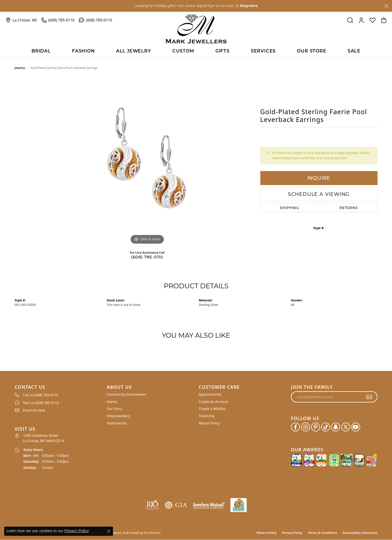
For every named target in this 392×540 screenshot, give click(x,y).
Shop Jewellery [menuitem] (118, 416)
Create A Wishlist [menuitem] (212, 409)
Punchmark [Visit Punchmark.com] (152, 533)
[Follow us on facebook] (295, 427)
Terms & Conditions (323, 533)
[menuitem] (58, 395)
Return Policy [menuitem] (210, 423)
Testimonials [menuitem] (117, 423)
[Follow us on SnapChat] (336, 427)
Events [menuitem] (112, 402)
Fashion (83, 51)
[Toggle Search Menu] (350, 20)
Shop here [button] (249, 6)
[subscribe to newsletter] (369, 397)
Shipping (289, 208)
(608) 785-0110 (147, 257)
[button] (58, 387)
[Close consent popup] (109, 531)
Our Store (312, 51)
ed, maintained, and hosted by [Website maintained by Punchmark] (121, 533)
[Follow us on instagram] (306, 427)
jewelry (20, 68)
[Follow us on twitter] (346, 427)
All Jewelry (134, 51)
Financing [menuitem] (207, 416)
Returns (349, 208)
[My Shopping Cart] (384, 20)
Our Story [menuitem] (115, 409)
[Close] (386, 6)
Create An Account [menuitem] (214, 402)
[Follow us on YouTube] (356, 427)
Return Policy (267, 533)
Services (263, 51)
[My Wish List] (372, 20)
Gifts (223, 51)
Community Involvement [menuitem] (127, 394)
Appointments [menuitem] (210, 394)
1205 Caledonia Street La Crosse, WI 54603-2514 (44, 438)
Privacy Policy (292, 533)
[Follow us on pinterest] (316, 427)
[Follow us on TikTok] (326, 427)
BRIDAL (41, 51)
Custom (183, 51)
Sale (354, 51)
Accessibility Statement (360, 533)
